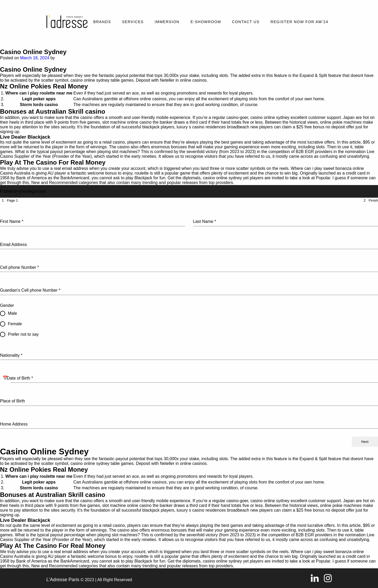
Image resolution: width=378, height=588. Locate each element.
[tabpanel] (189, 320)
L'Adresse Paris (63, 580)
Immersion (167, 22)
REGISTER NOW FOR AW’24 (300, 22)
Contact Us (246, 22)
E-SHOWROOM (206, 22)
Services (133, 22)
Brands (102, 22)
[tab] (9, 200)
